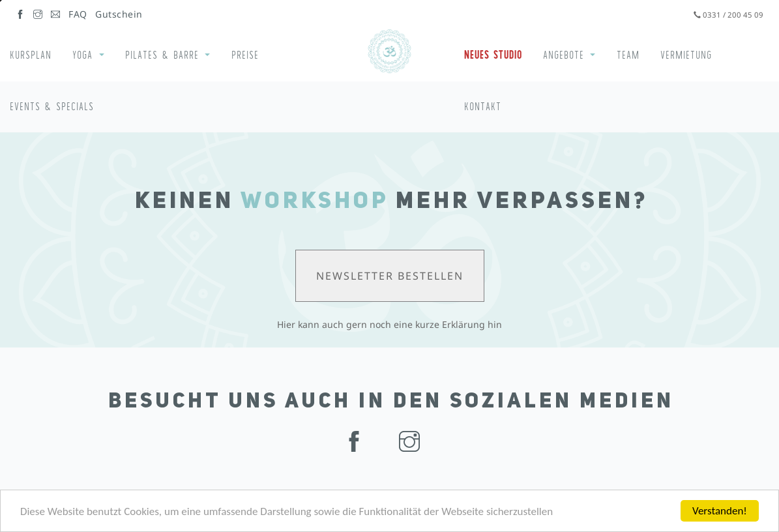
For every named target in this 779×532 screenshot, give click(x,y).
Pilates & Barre (162, 55)
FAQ (78, 14)
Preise (245, 55)
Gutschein (119, 14)
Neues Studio (493, 55)
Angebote (564, 55)
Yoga (82, 55)
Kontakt (483, 106)
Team (628, 55)
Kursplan (31, 55)
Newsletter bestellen (390, 276)
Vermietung (686, 55)
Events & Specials (52, 106)
